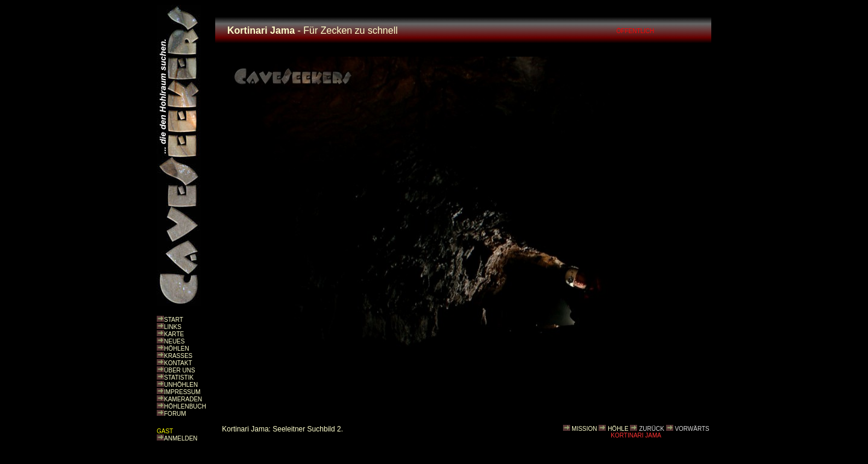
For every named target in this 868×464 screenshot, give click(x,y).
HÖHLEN (177, 349)
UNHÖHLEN (181, 385)
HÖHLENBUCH (185, 406)
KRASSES (178, 356)
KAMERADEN (183, 399)
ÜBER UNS (180, 370)
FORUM (175, 414)
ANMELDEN (181, 438)
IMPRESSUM (182, 392)
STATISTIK (179, 378)
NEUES (174, 341)
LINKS (173, 327)
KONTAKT (178, 363)
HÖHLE (618, 429)
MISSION (584, 429)
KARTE (174, 334)
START (174, 320)
